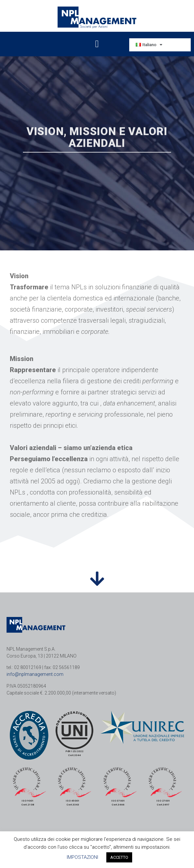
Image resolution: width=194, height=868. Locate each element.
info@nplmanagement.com (35, 674)
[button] (97, 44)
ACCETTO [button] (119, 857)
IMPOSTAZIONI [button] (82, 857)
